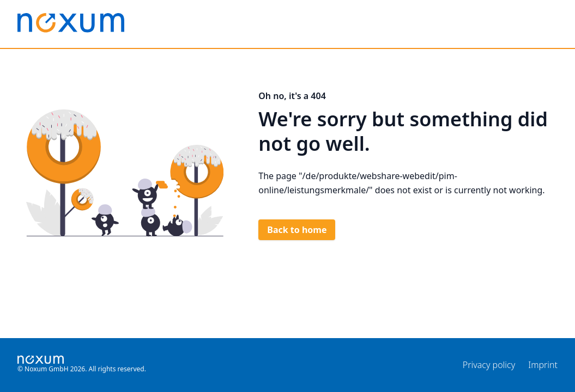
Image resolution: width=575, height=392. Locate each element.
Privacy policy (489, 365)
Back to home (297, 230)
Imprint (543, 365)
